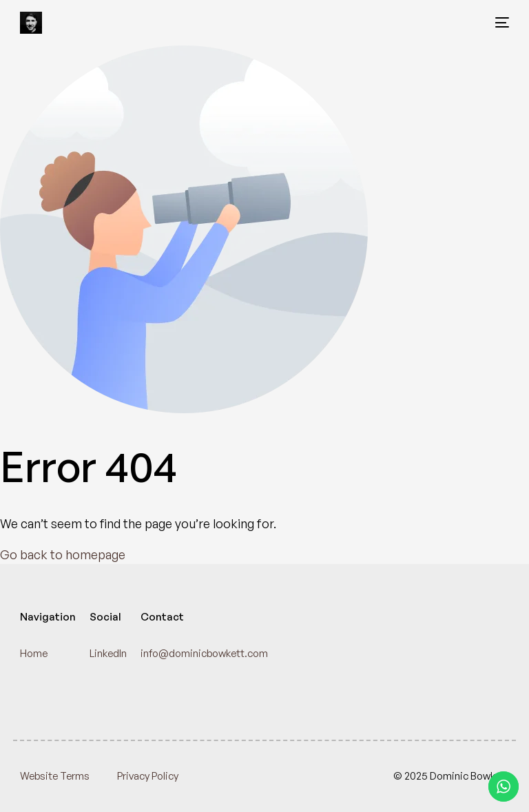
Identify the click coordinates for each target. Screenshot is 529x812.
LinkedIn (108, 653)
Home (34, 653)
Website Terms (55, 776)
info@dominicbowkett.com (204, 653)
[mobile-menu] (498, 23)
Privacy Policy (148, 776)
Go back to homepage (63, 554)
